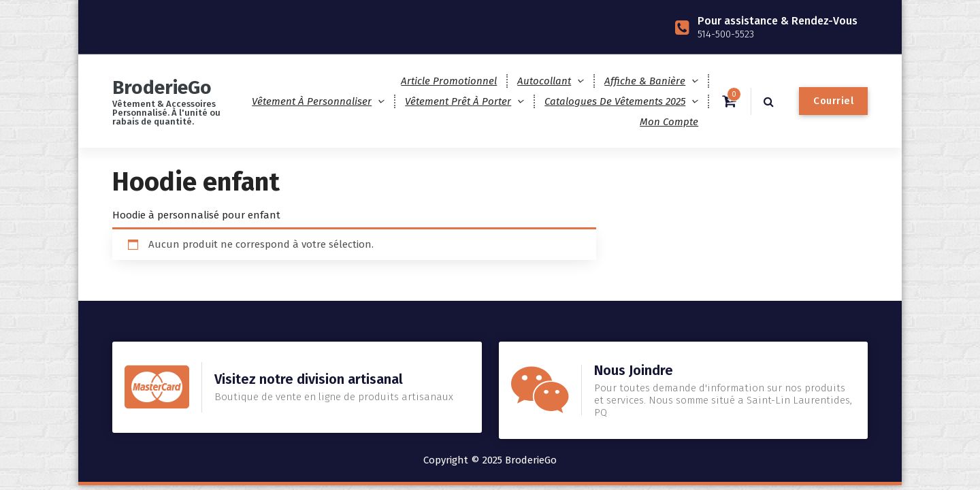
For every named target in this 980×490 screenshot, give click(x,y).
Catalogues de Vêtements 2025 (615, 101)
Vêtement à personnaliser (312, 101)
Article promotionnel (449, 81)
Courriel (833, 101)
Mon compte (669, 122)
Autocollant (544, 81)
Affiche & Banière (645, 81)
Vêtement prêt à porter (458, 101)
